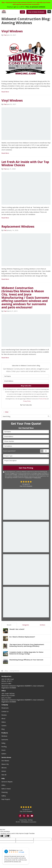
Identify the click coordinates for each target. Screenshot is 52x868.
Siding (3, 743)
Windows (4, 736)
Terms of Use (43, 399)
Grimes (4, 771)
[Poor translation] (7, 836)
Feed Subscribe (26, 405)
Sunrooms (5, 740)
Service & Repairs (7, 782)
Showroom (5, 708)
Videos (4, 722)
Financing (4, 792)
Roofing (4, 747)
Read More (5, 92)
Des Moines (5, 761)
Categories (26, 625)
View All (4, 775)
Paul (5, 35)
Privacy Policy (27, 401)
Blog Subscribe (26, 386)
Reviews (4, 715)
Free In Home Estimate (36, 12)
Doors (3, 750)
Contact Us (5, 711)
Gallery (4, 796)
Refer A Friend (6, 789)
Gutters (4, 754)
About (3, 719)
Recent (9, 625)
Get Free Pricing (26, 468)
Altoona (4, 768)
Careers (4, 726)
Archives (43, 625)
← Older (6, 412)
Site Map (30, 820)
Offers (3, 785)
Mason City (5, 764)
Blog (3, 729)
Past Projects (6, 799)
